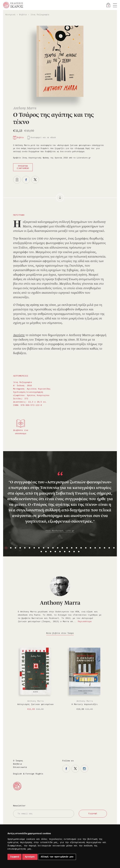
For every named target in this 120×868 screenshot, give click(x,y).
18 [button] (86, 548)
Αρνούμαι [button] (30, 857)
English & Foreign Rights (28, 774)
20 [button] (95, 548)
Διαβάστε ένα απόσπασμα (21, 432)
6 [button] (30, 548)
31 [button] (69, 552)
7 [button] (34, 548)
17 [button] (81, 548)
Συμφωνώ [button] (15, 857)
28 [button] (55, 552)
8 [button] (39, 548)
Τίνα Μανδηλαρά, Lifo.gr (60, 531)
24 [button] (114, 548)
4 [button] (20, 548)
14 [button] (67, 548)
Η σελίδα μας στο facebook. (66, 769)
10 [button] (48, 548)
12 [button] (58, 548)
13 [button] (62, 548)
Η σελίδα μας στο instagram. (84, 769)
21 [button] (100, 548)
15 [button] (72, 548)
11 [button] (53, 548)
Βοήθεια (17, 764)
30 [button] (65, 552)
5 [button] (25, 548)
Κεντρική (10, 15)
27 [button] (51, 552)
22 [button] (105, 548)
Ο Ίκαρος (18, 761)
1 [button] (6, 548)
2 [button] (11, 548)
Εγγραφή (93, 814)
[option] (60, 497)
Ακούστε (19, 335)
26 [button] (46, 552)
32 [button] (74, 552)
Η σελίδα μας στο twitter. (75, 769)
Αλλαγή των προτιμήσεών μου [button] (57, 857)
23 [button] (109, 548)
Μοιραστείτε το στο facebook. (26, 180)
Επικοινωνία (20, 767)
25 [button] (41, 552)
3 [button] (15, 548)
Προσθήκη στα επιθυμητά (17, 180)
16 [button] (76, 548)
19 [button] (90, 548)
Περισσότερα (85, 622)
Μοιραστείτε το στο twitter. (35, 180)
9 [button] (44, 548)
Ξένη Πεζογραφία (40, 15)
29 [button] (60, 552)
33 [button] (79, 552)
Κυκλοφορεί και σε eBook (43, 138)
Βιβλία (23, 15)
